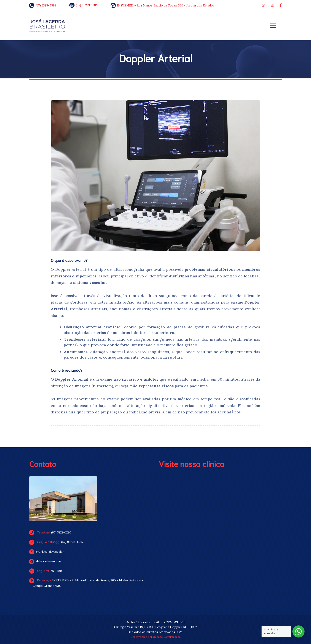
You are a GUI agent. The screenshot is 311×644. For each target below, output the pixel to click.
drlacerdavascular (47, 561)
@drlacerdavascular (48, 552)
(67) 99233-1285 (58, 542)
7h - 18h (47, 571)
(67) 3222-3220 (52, 532)
